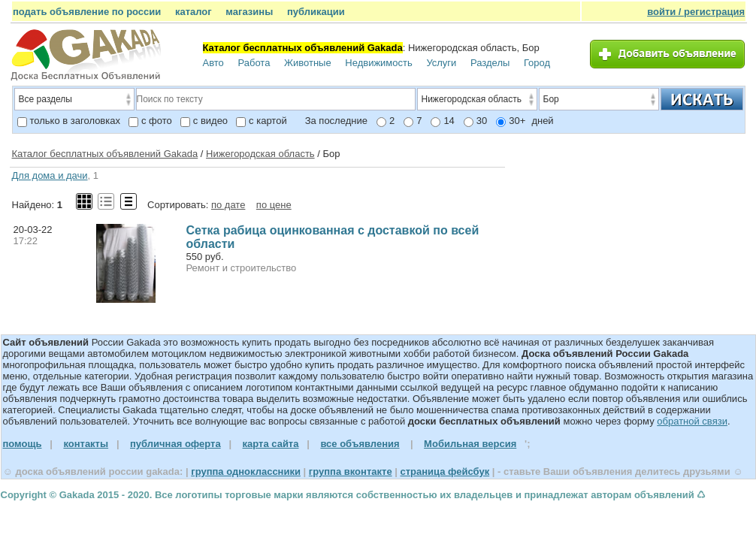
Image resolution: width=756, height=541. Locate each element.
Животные (308, 63)
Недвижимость (378, 63)
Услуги (441, 63)
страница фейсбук (445, 471)
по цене (274, 205)
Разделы (490, 63)
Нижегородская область (260, 154)
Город (537, 63)
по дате (228, 205)
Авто (213, 63)
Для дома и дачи (50, 175)
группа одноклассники (246, 471)
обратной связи (692, 421)
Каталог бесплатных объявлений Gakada (105, 154)
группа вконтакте (351, 471)
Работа (254, 63)
